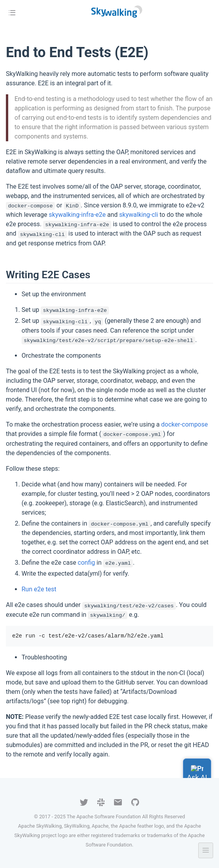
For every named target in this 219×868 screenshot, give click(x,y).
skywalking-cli (138, 215)
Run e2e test (39, 589)
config (86, 563)
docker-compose (184, 424)
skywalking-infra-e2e (77, 215)
